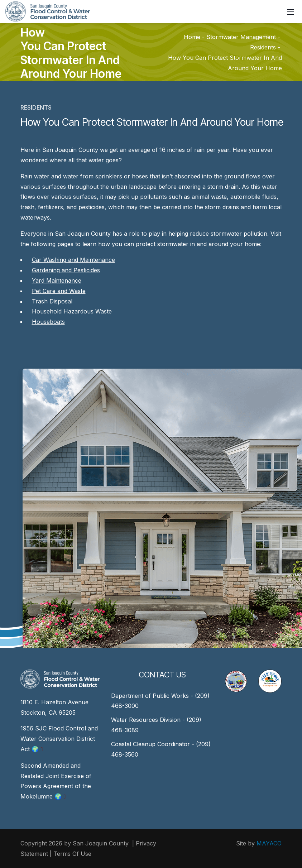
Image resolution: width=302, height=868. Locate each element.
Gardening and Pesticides (66, 270)
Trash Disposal (52, 301)
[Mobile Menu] (291, 11)
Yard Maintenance (57, 280)
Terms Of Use (72, 854)
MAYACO (269, 843)
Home (192, 37)
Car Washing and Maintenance (73, 260)
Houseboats (48, 322)
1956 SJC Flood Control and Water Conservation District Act (59, 739)
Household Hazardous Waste (72, 311)
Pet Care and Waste (59, 291)
